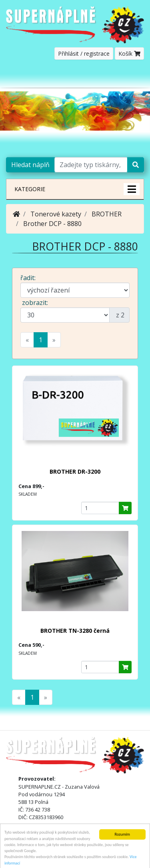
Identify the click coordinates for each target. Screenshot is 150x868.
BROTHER (107, 214)
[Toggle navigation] (132, 77)
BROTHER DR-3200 (75, 471)
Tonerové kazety (56, 214)
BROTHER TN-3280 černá (75, 631)
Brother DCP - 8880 (52, 224)
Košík (129, 53)
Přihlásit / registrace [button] (84, 53)
